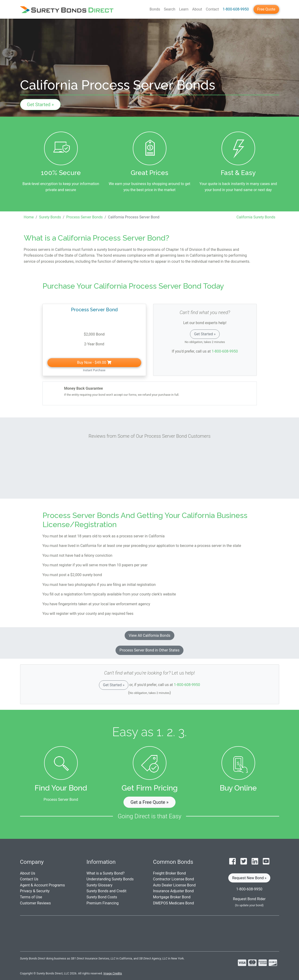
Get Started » (40, 105)
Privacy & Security (35, 891)
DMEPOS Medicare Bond (174, 903)
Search (170, 9)
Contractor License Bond (174, 879)
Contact (212, 9)
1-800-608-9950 (236, 9)
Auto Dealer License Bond (174, 885)
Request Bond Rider (249, 899)
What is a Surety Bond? (106, 873)
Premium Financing (103, 903)
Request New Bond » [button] (249, 878)
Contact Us (29, 879)
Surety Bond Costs (102, 897)
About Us (28, 873)
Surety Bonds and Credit (107, 891)
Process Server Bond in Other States (149, 650)
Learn (184, 9)
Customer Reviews (35, 903)
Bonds (155, 9)
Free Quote (266, 9)
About (197, 9)
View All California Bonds (149, 635)
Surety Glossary (100, 885)
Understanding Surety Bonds (110, 879)
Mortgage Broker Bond (172, 897)
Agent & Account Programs (43, 885)
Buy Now (94, 362)
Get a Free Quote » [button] (149, 802)
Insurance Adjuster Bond (173, 891)
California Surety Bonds (256, 217)
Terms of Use (31, 897)
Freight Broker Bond (169, 873)
